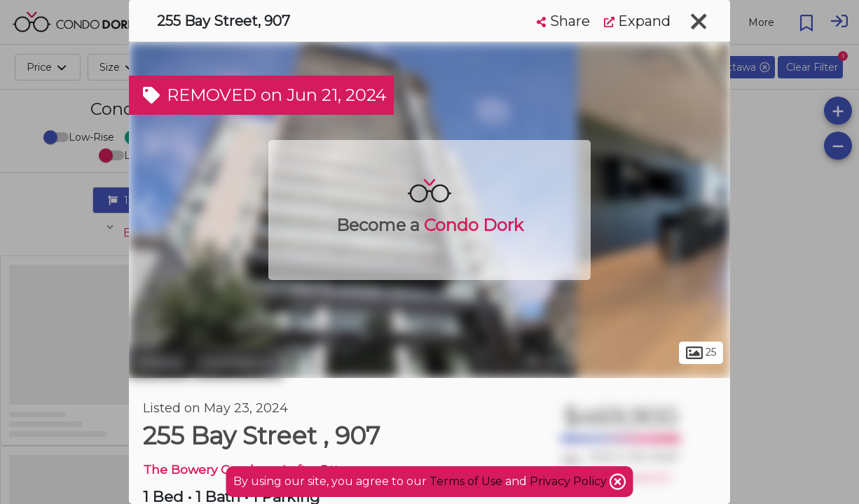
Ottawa (159, 363)
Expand (637, 21)
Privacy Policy (570, 481)
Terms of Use (466, 481)
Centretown (238, 363)
